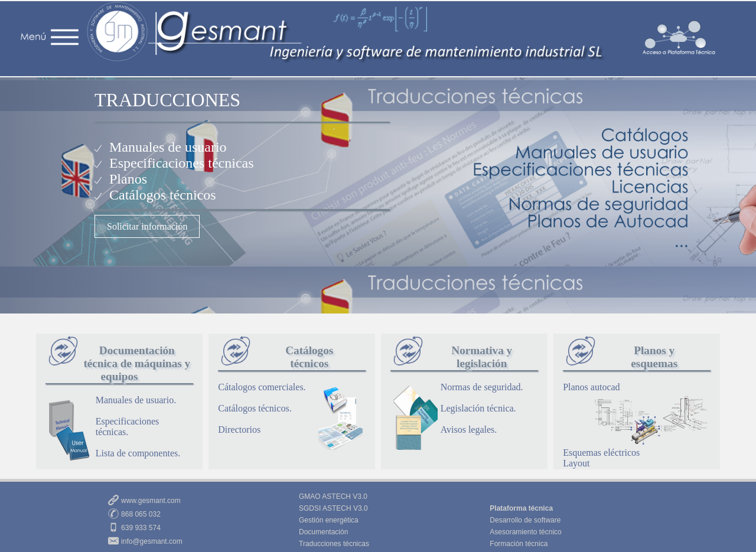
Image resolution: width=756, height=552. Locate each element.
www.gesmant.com (151, 501)
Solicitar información (147, 226)
